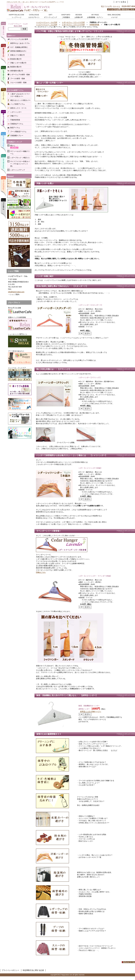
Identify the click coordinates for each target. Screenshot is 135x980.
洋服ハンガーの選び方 (18, 63)
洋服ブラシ (14, 116)
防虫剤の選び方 (16, 59)
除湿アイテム (15, 128)
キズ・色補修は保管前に (19, 47)
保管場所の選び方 (17, 71)
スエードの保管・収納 (18, 82)
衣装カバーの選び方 (18, 55)
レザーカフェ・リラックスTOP (73, 22)
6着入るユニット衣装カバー (20, 100)
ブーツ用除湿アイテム (18, 132)
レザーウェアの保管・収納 (20, 75)
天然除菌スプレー (17, 136)
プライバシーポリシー (10, 970)
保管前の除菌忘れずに (18, 51)
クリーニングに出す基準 (19, 39)
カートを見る (121, 2)
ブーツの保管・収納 (18, 78)
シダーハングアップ (18, 170)
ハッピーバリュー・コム (43, 7)
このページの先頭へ (128, 962)
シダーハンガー (16, 112)
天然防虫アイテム (17, 124)
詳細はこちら (41, 572)
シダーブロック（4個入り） (20, 158)
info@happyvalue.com (16, 292)
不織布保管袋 (15, 120)
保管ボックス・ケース (18, 108)
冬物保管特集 (94, 25)
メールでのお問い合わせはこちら (121, 9)
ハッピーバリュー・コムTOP (47, 22)
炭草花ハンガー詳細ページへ (91, 711)
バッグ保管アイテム (18, 104)
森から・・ (14, 146)
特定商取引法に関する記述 (33, 970)
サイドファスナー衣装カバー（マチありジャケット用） (20, 164)
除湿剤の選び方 (16, 67)
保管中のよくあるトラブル (20, 43)
